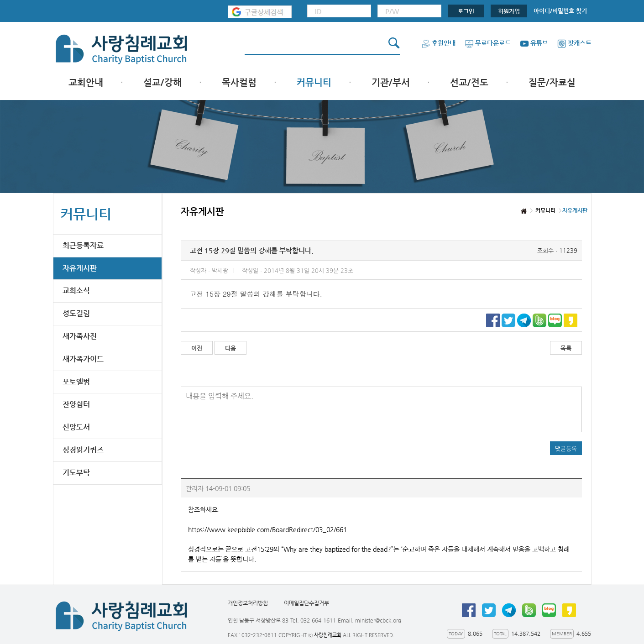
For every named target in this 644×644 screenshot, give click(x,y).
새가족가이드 (83, 359)
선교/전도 (469, 82)
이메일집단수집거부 (306, 603)
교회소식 (76, 291)
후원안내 (438, 43)
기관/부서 (391, 82)
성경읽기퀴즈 (83, 450)
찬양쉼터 (76, 404)
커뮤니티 (314, 82)
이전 (197, 348)
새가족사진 (80, 336)
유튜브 (534, 43)
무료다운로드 (488, 43)
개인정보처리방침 (248, 603)
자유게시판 (80, 268)
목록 (566, 348)
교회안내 (86, 82)
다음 (230, 348)
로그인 (466, 11)
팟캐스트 (574, 43)
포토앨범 (76, 382)
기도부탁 (76, 473)
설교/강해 (162, 82)
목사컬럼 (239, 82)
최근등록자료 (83, 245)
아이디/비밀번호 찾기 (560, 11)
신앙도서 (76, 427)
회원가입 (509, 11)
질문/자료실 (552, 82)
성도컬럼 (76, 313)
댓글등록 (566, 448)
